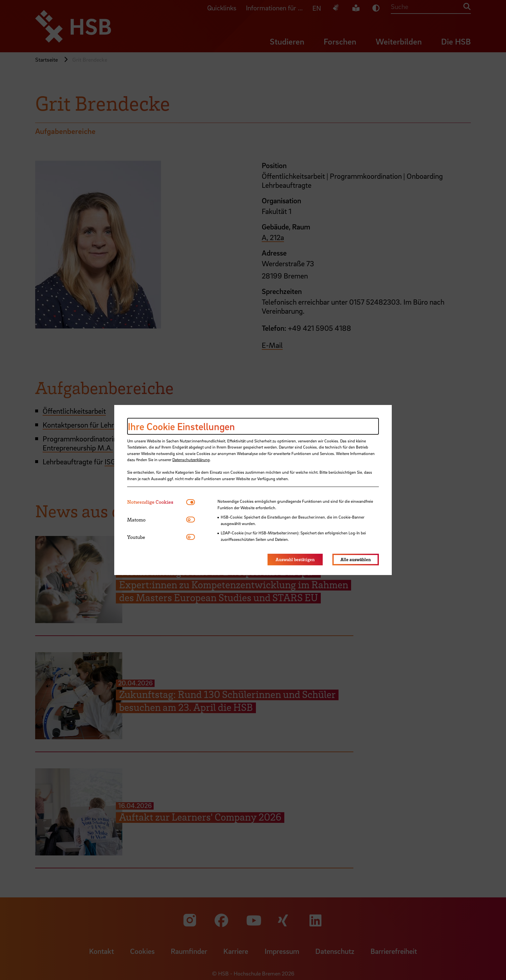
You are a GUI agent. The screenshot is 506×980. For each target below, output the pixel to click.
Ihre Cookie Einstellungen (181, 426)
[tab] (157, 502)
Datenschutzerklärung (191, 460)
